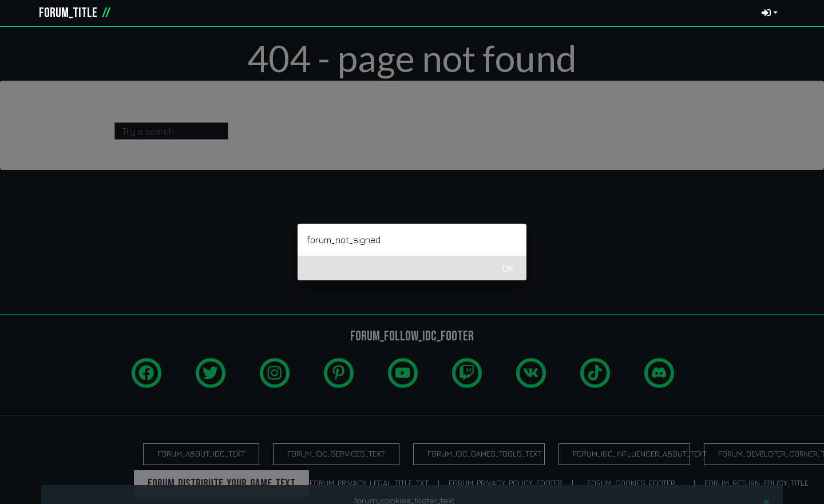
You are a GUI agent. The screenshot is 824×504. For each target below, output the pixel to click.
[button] (799, 13)
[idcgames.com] (22, 13)
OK (508, 268)
